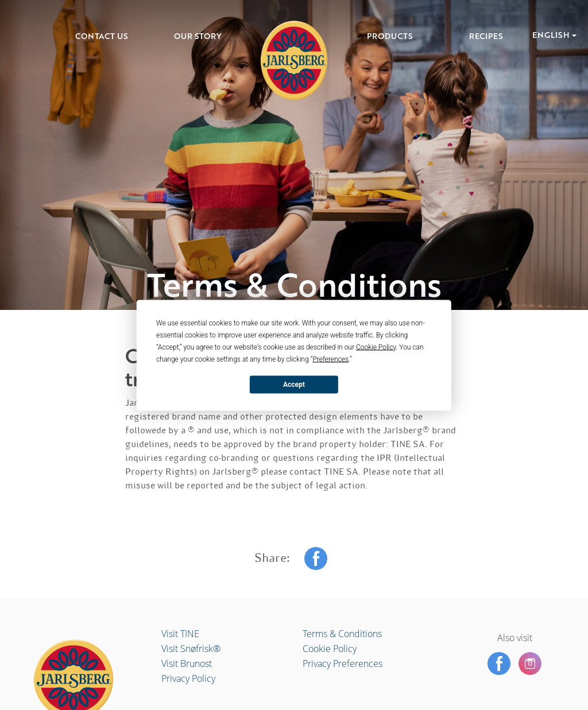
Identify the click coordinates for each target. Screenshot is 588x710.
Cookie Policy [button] (376, 347)
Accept (294, 385)
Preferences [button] (330, 359)
